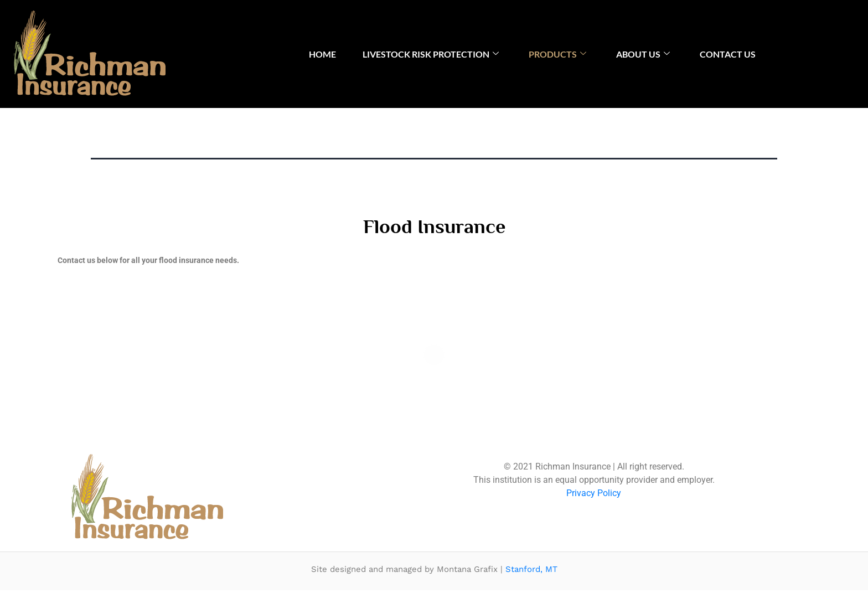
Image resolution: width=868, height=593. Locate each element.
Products (557, 54)
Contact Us (728, 54)
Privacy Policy (594, 495)
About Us (643, 54)
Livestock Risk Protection (431, 54)
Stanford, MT (531, 571)
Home (322, 54)
